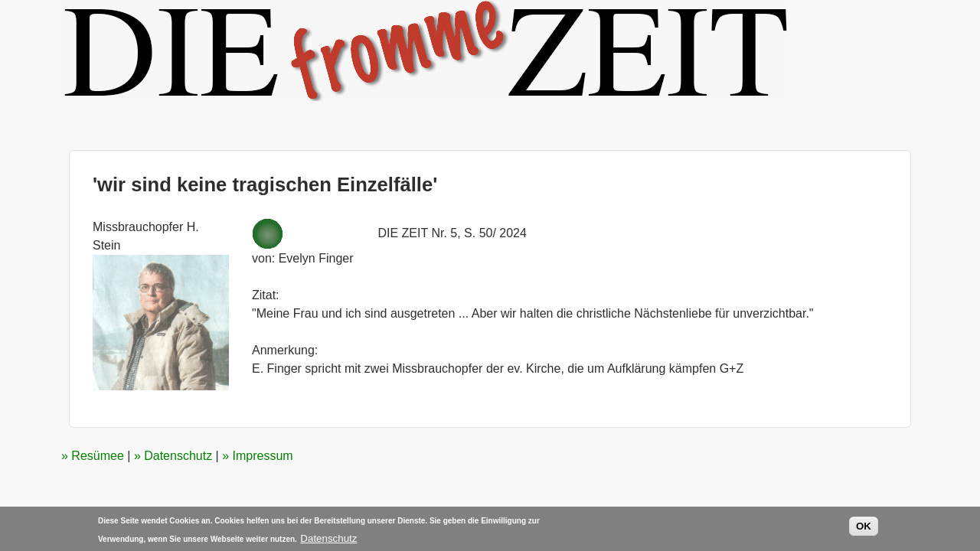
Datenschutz (328, 540)
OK (864, 528)
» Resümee (93, 456)
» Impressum (257, 456)
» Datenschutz (173, 456)
